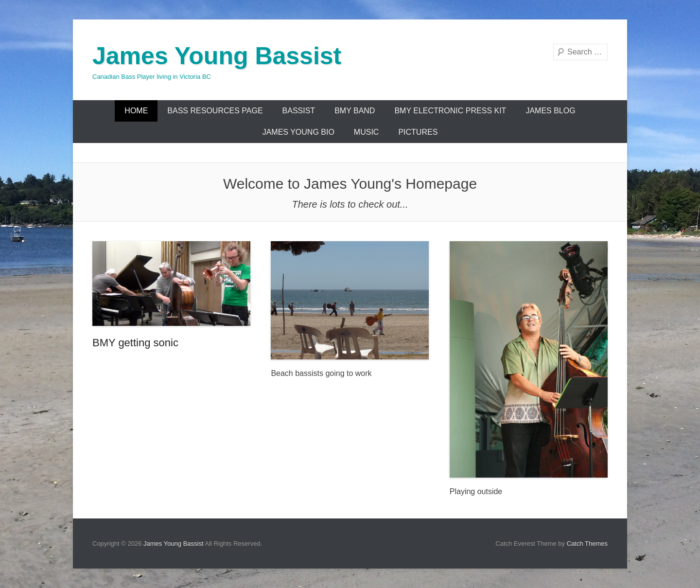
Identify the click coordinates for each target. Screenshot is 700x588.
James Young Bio (298, 132)
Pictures (418, 132)
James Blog (550, 111)
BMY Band (355, 111)
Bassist (299, 111)
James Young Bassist (217, 56)
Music (367, 132)
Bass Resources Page (215, 111)
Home (136, 111)
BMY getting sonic (135, 343)
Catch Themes (587, 543)
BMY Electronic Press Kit (450, 111)
